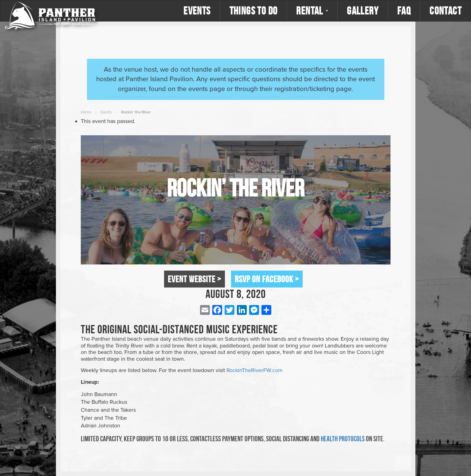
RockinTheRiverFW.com (255, 370)
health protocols (343, 439)
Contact (445, 11)
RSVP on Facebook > (267, 279)
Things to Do (254, 11)
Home (86, 112)
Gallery (363, 11)
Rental (312, 11)
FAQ (404, 11)
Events (197, 11)
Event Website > (194, 279)
